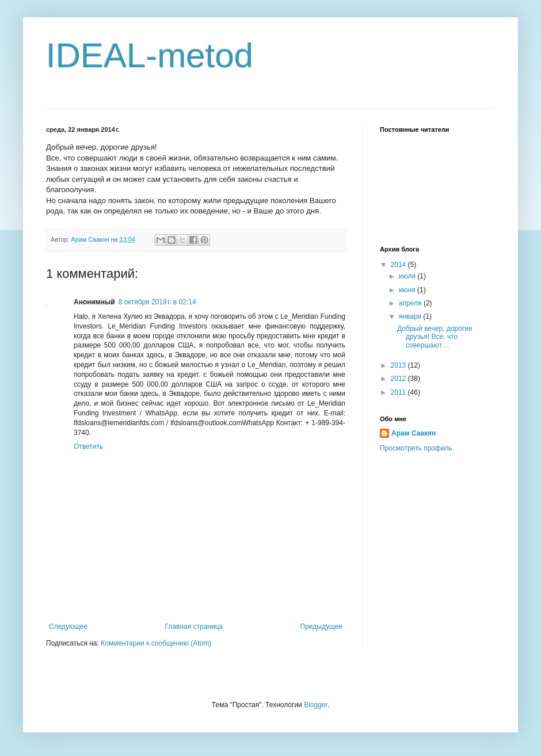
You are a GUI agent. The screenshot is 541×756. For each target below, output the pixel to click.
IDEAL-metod (150, 56)
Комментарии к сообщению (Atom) (156, 643)
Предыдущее (321, 627)
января (411, 316)
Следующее (68, 627)
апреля (411, 303)
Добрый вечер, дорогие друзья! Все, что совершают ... (435, 337)
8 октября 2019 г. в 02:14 (157, 302)
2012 (399, 379)
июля (408, 276)
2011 (399, 392)
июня (408, 290)
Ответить (88, 446)
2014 (399, 265)
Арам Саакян (414, 433)
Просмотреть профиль (416, 448)
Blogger (316, 705)
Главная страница (194, 627)
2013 (399, 365)
